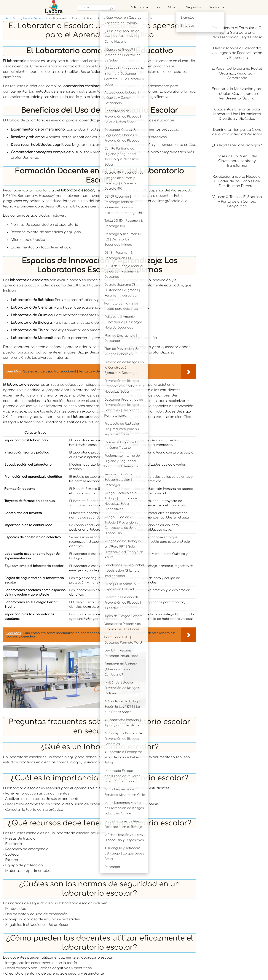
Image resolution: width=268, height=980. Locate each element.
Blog (158, 7)
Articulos (137, 7)
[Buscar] (111, 9)
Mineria (174, 7)
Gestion (214, 7)
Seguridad (194, 7)
